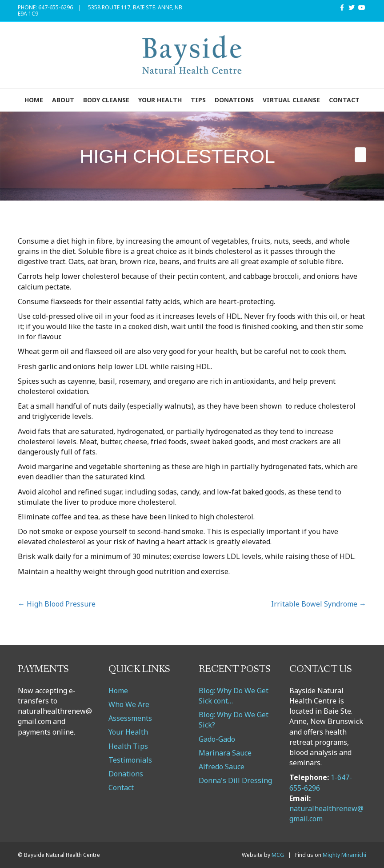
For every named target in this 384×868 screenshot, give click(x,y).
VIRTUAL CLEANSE (291, 100)
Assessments (130, 718)
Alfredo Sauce (222, 767)
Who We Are (129, 704)
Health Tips (128, 746)
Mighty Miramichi (344, 855)
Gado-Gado (217, 739)
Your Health (160, 100)
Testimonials (130, 760)
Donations (234, 100)
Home (34, 100)
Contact (344, 100)
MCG (278, 855)
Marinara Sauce (225, 753)
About (63, 100)
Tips (198, 100)
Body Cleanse (106, 100)
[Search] (360, 155)
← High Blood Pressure (57, 604)
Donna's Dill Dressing (235, 780)
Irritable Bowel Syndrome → (319, 604)
